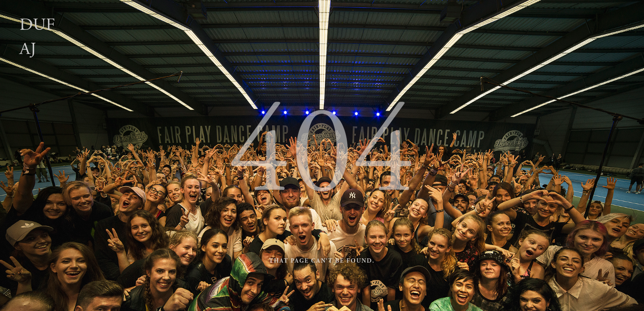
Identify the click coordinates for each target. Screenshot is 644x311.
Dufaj (37, 37)
